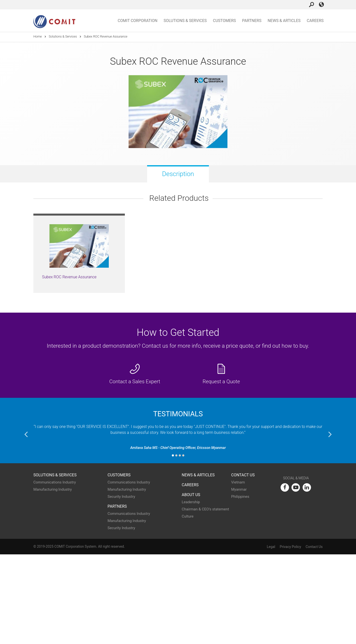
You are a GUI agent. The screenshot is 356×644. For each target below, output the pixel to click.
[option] (79, 343)
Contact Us (243, 565)
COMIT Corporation (138, 21)
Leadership (191, 592)
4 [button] (183, 545)
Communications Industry (55, 572)
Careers (315, 21)
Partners (252, 21)
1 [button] (173, 545)
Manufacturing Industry (53, 579)
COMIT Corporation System (75, 636)
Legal (271, 636)
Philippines (240, 586)
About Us (191, 584)
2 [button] (176, 545)
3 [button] (180, 545)
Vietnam (238, 572)
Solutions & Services (185, 21)
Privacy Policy (290, 636)
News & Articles (284, 21)
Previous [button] (26, 524)
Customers (224, 21)
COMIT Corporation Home (54, 22)
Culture (188, 606)
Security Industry (121, 586)
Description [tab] (178, 174)
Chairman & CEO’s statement (205, 599)
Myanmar (239, 579)
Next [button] (330, 524)
